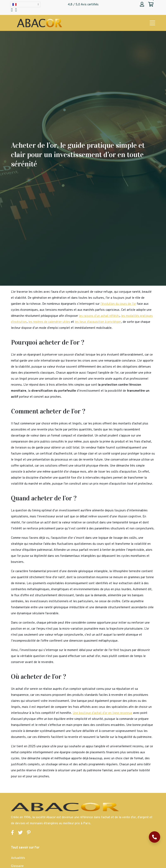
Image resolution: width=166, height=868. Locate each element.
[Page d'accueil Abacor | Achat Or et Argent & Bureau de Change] (40, 23)
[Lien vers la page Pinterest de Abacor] (29, 833)
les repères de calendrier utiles (49, 322)
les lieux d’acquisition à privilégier (98, 322)
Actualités (18, 858)
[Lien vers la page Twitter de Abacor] (20, 833)
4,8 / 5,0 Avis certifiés (83, 5)
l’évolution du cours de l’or (118, 304)
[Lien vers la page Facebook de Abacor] (12, 833)
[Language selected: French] (25, 4)
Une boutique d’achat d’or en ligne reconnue (102, 713)
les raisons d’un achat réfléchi (99, 316)
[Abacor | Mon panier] (151, 5)
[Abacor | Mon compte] (142, 5)
